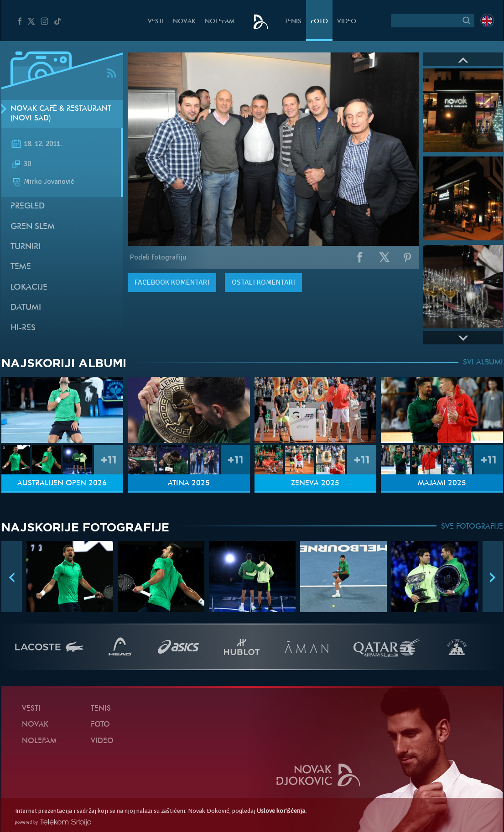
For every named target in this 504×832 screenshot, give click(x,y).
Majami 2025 (442, 484)
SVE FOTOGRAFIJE (472, 527)
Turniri (26, 247)
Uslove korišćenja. (282, 811)
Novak (184, 22)
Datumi (26, 308)
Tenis (293, 22)
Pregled (28, 206)
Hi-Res (23, 328)
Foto (319, 22)
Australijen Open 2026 (62, 484)
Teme (21, 267)
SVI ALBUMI (483, 363)
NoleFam (220, 22)
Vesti (156, 22)
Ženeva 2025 (315, 484)
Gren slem (33, 227)
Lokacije (29, 288)
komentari (172, 282)
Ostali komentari (263, 282)
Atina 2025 (189, 484)
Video (347, 22)
